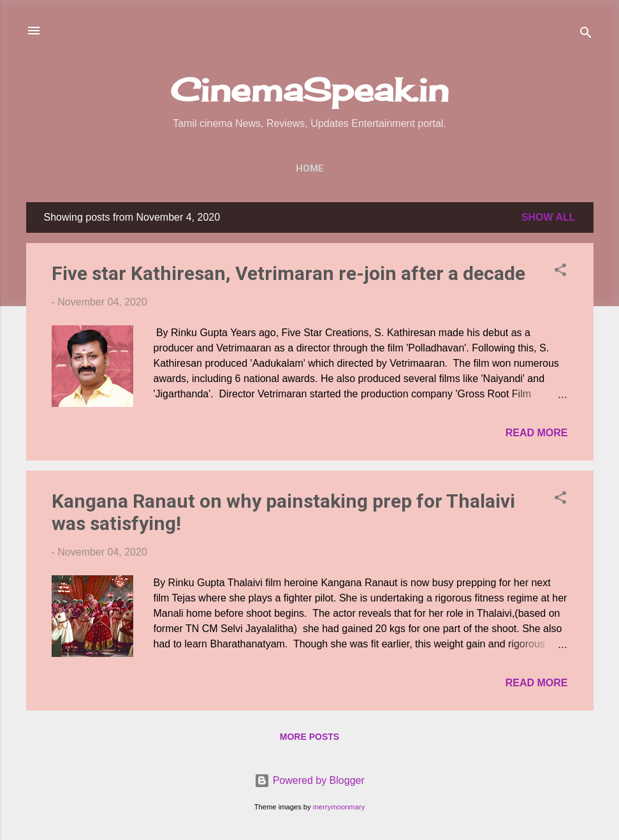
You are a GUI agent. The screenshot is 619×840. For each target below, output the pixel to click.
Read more (537, 433)
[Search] (586, 35)
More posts (309, 737)
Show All (549, 217)
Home (310, 168)
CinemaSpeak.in (309, 90)
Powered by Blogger (309, 780)
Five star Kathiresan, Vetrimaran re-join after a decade (288, 273)
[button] (560, 272)
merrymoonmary (339, 807)
